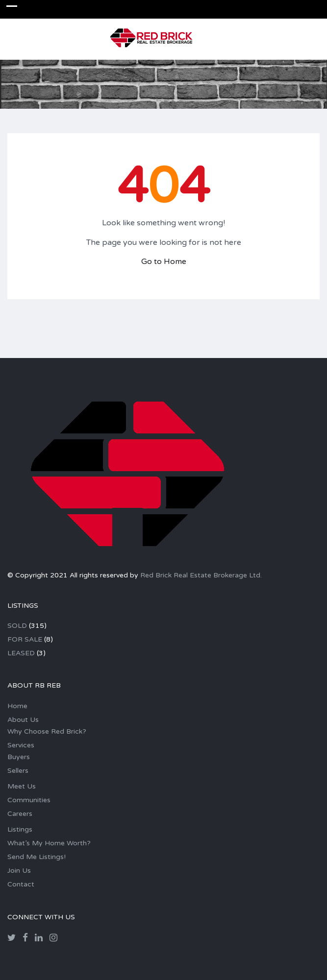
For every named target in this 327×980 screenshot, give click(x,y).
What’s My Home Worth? (49, 843)
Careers (20, 814)
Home (17, 706)
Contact (21, 884)
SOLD (17, 626)
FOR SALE (25, 639)
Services (21, 745)
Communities (29, 800)
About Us (23, 720)
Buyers (19, 757)
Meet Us (22, 786)
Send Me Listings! (37, 857)
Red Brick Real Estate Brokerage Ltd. (201, 575)
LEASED (21, 653)
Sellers (18, 771)
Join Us (19, 871)
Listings (20, 829)
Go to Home (164, 262)
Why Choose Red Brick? (47, 731)
